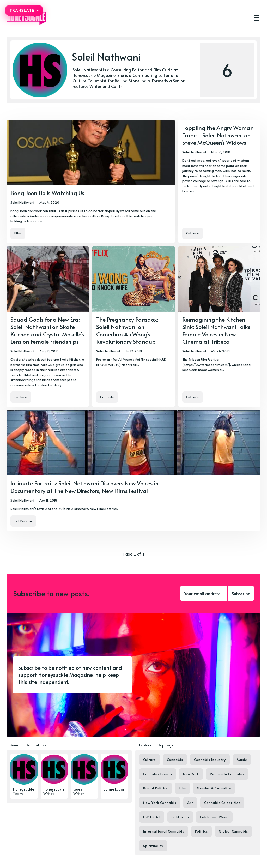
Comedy (107, 397)
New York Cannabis (160, 803)
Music (242, 759)
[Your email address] (204, 593)
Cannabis (175, 759)
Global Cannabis (233, 831)
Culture (193, 233)
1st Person (23, 521)
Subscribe (241, 593)
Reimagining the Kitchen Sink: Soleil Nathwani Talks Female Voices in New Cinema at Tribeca (216, 330)
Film (18, 233)
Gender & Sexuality (214, 788)
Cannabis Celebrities (222, 803)
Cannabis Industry (210, 759)
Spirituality (153, 846)
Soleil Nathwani (22, 202)
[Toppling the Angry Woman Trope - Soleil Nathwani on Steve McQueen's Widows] (219, 181)
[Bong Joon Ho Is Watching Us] (91, 181)
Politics (201, 831)
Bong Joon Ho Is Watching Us (47, 193)
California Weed (214, 817)
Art (190, 803)
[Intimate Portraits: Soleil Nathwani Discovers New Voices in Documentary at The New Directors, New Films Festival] (133, 470)
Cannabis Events (158, 774)
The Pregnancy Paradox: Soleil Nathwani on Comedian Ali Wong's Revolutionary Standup (127, 330)
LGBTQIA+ (152, 817)
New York (191, 774)
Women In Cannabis (227, 774)
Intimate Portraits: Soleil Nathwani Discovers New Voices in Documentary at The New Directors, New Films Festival (84, 487)
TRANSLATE (24, 10)
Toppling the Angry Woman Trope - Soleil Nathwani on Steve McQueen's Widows (218, 135)
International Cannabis (164, 831)
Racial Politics (156, 788)
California (180, 817)
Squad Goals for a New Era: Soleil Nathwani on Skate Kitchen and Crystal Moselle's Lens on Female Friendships (47, 330)
